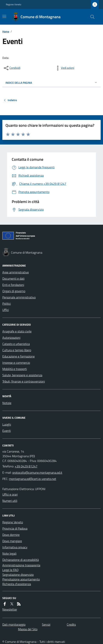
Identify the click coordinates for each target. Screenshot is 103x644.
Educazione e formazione (19, 356)
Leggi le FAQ (10, 570)
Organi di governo (14, 291)
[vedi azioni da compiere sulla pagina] (64, 68)
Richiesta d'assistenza (17, 584)
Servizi (46, 624)
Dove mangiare (12, 541)
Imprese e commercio (16, 363)
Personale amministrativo (19, 297)
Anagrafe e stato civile (17, 331)
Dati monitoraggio (14, 624)
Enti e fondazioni (13, 285)
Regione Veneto (14, 4)
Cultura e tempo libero (17, 350)
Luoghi (7, 424)
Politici (7, 304)
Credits (71, 624)
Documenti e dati (13, 278)
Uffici (6, 310)
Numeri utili (10, 501)
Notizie (7, 403)
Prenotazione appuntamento (21, 579)
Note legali (9, 553)
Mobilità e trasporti (15, 369)
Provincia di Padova (15, 528)
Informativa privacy (15, 547)
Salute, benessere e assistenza (22, 375)
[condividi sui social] (12, 68)
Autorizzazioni (11, 338)
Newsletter (10, 609)
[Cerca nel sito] (91, 17)
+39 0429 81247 (26, 466)
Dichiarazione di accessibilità (21, 560)
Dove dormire (11, 535)
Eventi (7, 431)
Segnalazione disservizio (18, 575)
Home (6, 31)
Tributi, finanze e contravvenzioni (24, 381)
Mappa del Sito (28, 629)
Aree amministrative (16, 272)
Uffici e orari (10, 494)
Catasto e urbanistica (16, 344)
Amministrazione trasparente (21, 565)
